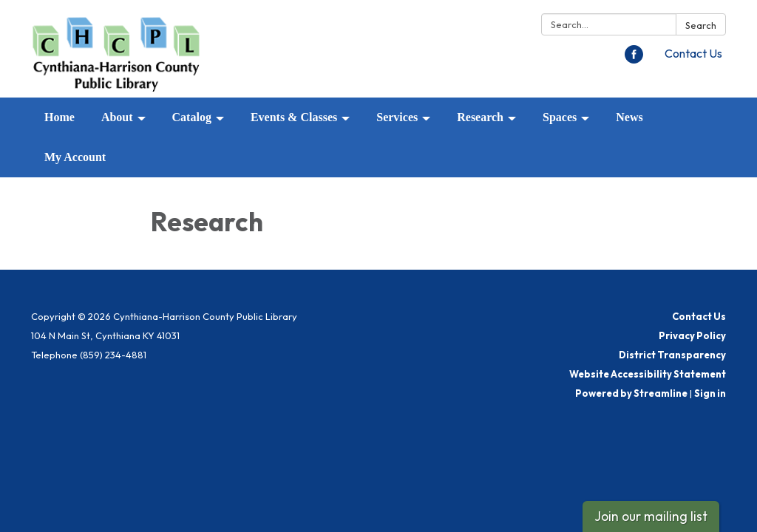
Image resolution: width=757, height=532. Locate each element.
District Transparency (672, 355)
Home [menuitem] (60, 117)
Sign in (710, 393)
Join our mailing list (651, 516)
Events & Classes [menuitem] (294, 117)
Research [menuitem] (480, 117)
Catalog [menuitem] (192, 117)
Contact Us (693, 53)
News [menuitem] (629, 117)
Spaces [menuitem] (560, 117)
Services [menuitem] (397, 117)
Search (701, 25)
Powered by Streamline (631, 393)
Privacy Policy (692, 335)
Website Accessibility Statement (648, 374)
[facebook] (634, 59)
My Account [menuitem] (75, 157)
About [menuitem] (117, 117)
